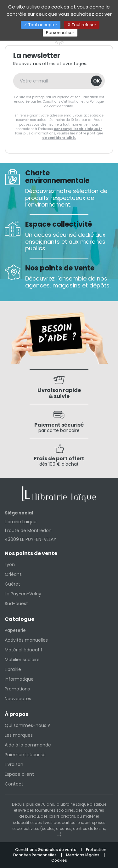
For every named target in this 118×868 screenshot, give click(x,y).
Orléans (13, 574)
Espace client (19, 774)
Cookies (59, 860)
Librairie (13, 669)
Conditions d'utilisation (62, 102)
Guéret (12, 584)
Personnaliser (60, 33)
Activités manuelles (26, 640)
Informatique (19, 679)
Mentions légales (83, 855)
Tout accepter (41, 25)
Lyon (10, 564)
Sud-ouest (16, 604)
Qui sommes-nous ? (27, 725)
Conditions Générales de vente (46, 850)
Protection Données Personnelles (60, 852)
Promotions (17, 689)
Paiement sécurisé (25, 755)
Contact (14, 784)
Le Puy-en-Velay (23, 594)
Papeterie (15, 630)
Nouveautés (18, 699)
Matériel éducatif (24, 650)
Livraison (14, 764)
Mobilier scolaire (22, 660)
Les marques (19, 735)
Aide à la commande (28, 745)
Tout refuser (82, 25)
